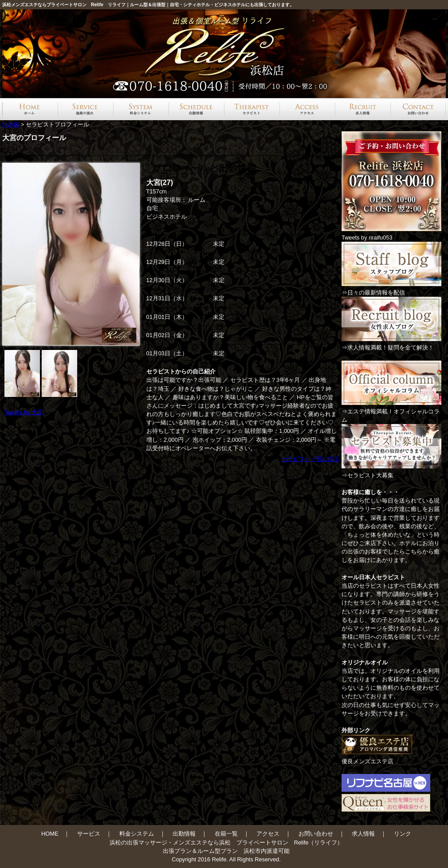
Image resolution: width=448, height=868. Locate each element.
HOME (11, 124)
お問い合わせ (316, 834)
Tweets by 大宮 (24, 412)
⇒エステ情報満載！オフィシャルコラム (391, 411)
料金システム (137, 834)
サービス (89, 834)
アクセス (268, 834)
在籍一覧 (226, 834)
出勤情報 (184, 834)
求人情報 (363, 834)
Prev (16, 254)
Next (130, 254)
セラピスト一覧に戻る (310, 459)
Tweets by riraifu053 (367, 238)
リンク (403, 834)
